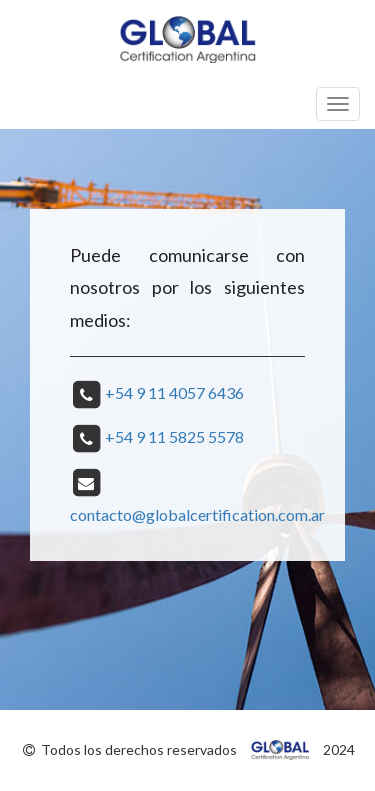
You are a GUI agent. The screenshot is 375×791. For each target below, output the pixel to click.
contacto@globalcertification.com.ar (197, 514)
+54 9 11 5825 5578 (174, 436)
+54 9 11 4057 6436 (174, 392)
